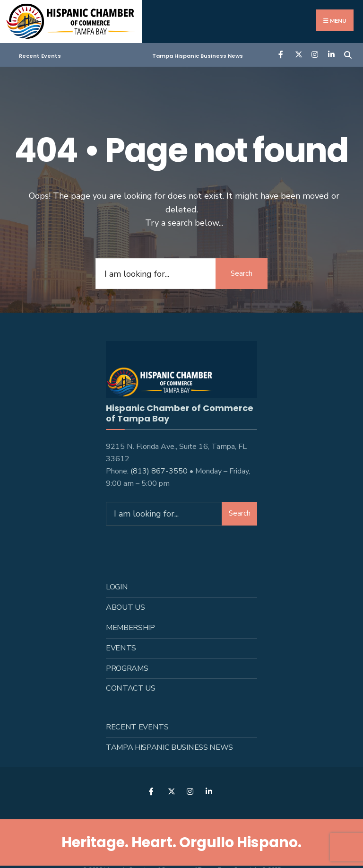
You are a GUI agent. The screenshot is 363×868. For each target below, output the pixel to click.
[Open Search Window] (348, 54)
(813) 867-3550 (159, 471)
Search (242, 273)
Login (117, 586)
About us (125, 606)
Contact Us (131, 688)
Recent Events (40, 56)
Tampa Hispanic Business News (198, 56)
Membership (130, 627)
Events (121, 647)
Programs (127, 667)
